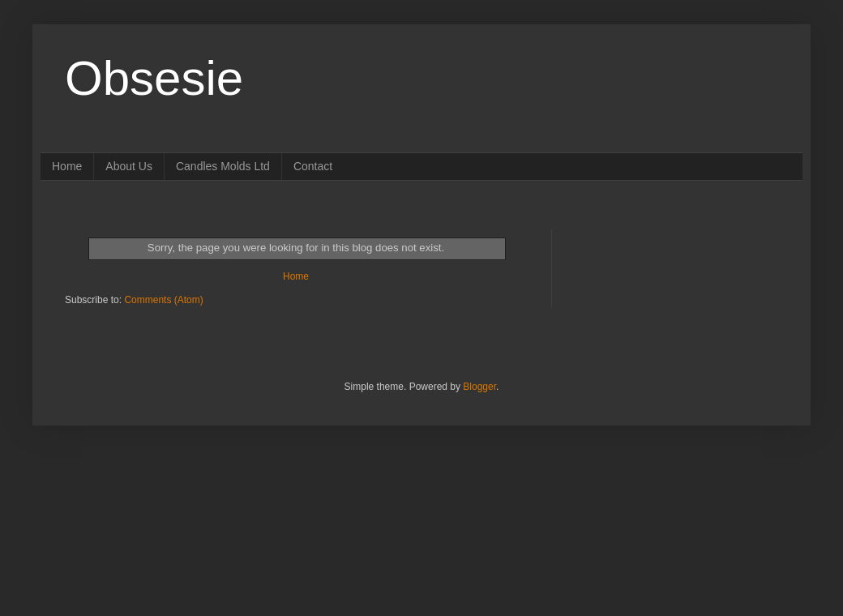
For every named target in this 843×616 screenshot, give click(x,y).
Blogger (479, 387)
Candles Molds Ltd (223, 166)
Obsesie (154, 78)
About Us (129, 166)
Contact (313, 166)
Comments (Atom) (163, 300)
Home (67, 166)
